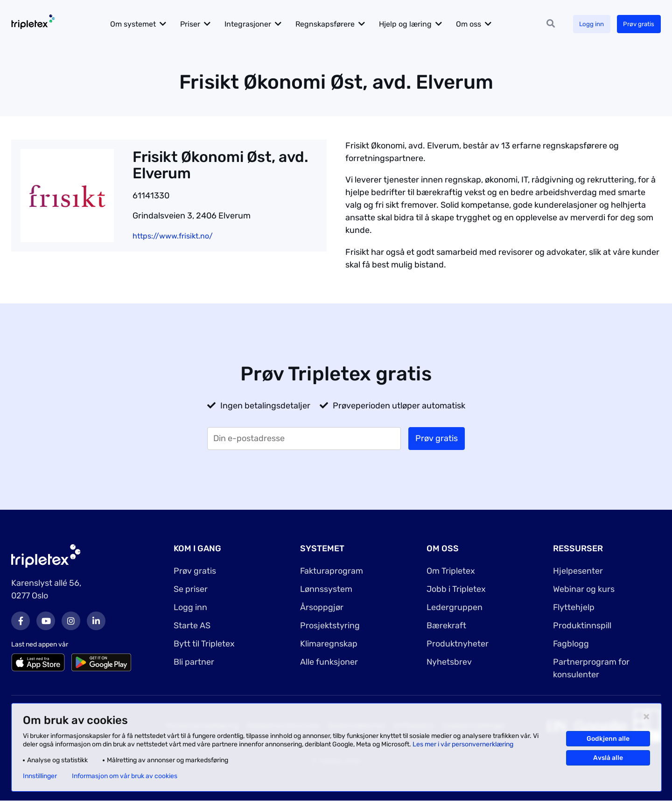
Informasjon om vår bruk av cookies (125, 776)
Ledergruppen (455, 607)
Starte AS (192, 625)
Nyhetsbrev (449, 662)
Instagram (71, 621)
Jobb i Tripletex (456, 589)
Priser (196, 24)
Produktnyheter (458, 644)
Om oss (475, 24)
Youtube (46, 621)
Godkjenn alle (608, 739)
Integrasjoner (254, 24)
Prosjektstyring (330, 625)
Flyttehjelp (574, 607)
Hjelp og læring (411, 24)
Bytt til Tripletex (204, 644)
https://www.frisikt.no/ (173, 236)
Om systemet (139, 24)
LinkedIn (96, 621)
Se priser (191, 589)
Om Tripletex (451, 571)
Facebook (21, 621)
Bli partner (194, 662)
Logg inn (588, 24)
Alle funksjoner (329, 662)
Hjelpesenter (578, 571)
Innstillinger (40, 776)
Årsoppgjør (322, 607)
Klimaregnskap (329, 644)
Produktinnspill (582, 625)
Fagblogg (571, 644)
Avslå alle (608, 758)
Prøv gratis (638, 24)
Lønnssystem (326, 589)
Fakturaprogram (332, 571)
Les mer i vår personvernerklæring (463, 744)
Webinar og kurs (584, 589)
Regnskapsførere (331, 24)
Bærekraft (446, 625)
